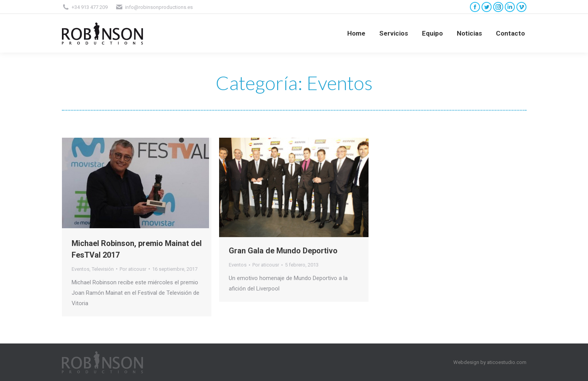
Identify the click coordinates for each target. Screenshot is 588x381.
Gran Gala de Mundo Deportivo (283, 251)
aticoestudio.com (507, 362)
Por (133, 269)
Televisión (103, 269)
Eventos (81, 269)
